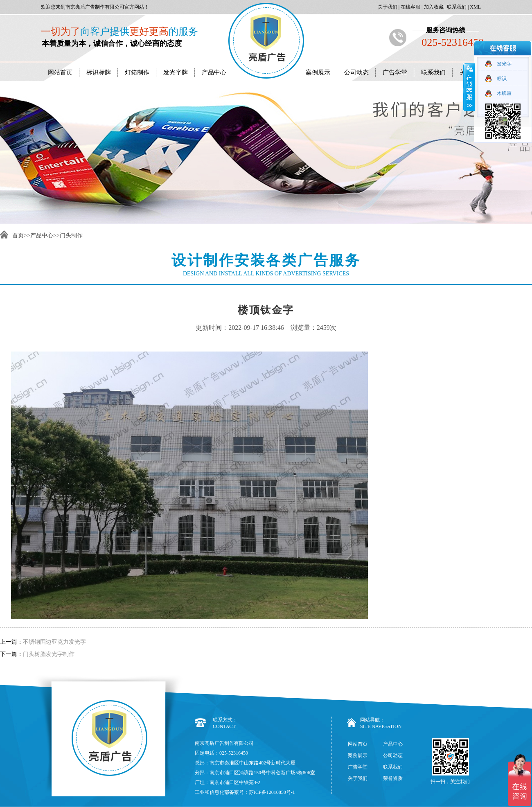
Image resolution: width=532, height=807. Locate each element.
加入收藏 (433, 7)
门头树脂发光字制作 (49, 654)
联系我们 (456, 7)
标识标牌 (99, 72)
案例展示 (318, 72)
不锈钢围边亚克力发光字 (54, 642)
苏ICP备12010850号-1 (272, 792)
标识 (502, 79)
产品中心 (214, 72)
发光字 (504, 64)
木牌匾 (504, 93)
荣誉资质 (393, 778)
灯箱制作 (137, 72)
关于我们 (387, 7)
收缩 (469, 87)
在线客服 (410, 7)
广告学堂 (395, 72)
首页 (18, 236)
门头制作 (71, 236)
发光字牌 (176, 72)
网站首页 (60, 72)
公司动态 (356, 72)
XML (475, 7)
